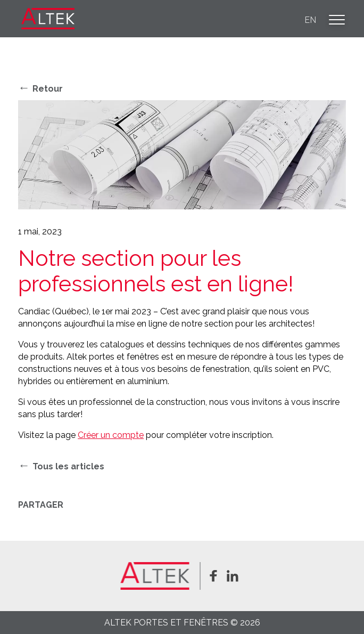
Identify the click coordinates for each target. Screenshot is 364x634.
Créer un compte (111, 435)
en (310, 20)
